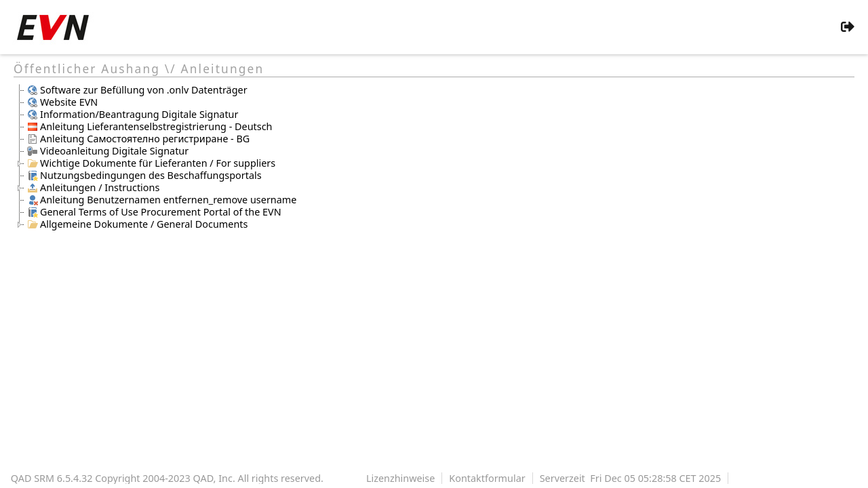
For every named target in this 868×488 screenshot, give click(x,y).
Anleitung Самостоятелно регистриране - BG (138, 139)
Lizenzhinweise (400, 478)
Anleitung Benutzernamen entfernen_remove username (162, 200)
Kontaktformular (487, 478)
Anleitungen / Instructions (93, 188)
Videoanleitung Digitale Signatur (108, 151)
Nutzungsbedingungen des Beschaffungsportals (144, 176)
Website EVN (62, 102)
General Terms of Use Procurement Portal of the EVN (154, 212)
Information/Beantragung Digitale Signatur (133, 115)
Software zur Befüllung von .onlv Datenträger (137, 90)
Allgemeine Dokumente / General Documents (137, 224)
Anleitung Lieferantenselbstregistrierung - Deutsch (150, 127)
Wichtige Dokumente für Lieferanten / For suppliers (151, 163)
